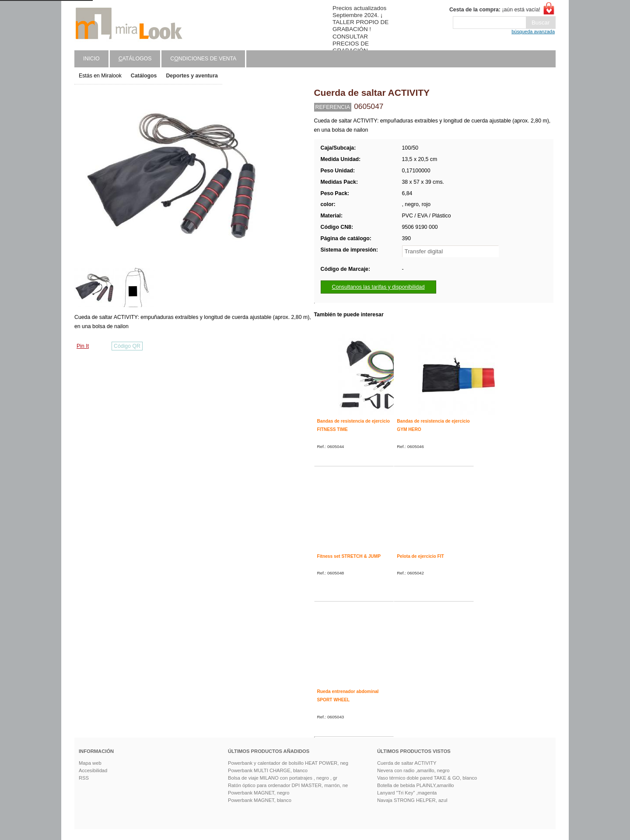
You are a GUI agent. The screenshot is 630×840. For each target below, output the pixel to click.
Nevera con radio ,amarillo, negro (413, 770)
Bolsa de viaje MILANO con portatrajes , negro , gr (283, 778)
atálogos (135, 59)
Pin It (83, 346)
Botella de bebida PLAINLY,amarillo (416, 785)
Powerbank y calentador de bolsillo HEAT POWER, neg (288, 763)
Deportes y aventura (192, 76)
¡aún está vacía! (495, 10)
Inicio (91, 59)
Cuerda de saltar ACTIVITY (407, 763)
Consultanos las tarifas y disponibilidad (378, 287)
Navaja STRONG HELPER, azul (412, 800)
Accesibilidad (93, 770)
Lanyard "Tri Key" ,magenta (407, 793)
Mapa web (90, 763)
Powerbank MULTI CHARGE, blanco (268, 770)
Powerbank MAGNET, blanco (260, 800)
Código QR (127, 346)
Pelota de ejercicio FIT (420, 556)
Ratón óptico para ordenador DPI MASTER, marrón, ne (288, 785)
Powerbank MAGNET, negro (259, 793)
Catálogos (144, 76)
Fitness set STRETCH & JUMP (349, 556)
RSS (84, 778)
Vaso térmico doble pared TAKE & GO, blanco (427, 778)
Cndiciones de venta (203, 59)
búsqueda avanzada (533, 31)
